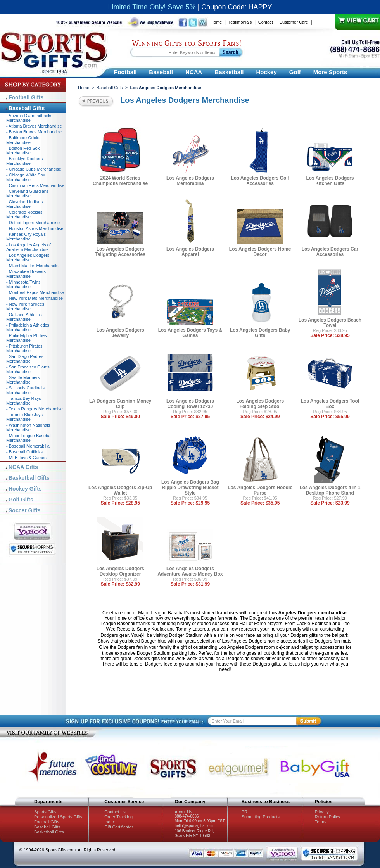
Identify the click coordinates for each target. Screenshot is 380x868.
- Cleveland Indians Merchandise (24, 204)
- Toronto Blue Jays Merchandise (24, 417)
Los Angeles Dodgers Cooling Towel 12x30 (190, 404)
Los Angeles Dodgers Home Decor (260, 252)
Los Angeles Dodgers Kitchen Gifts (330, 181)
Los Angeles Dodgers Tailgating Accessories (120, 252)
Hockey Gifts (25, 489)
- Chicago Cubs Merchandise (34, 169)
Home (216, 22)
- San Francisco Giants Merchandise (28, 369)
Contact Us (115, 812)
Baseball (161, 72)
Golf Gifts (21, 500)
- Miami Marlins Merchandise (34, 266)
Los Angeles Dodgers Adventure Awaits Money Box (190, 571)
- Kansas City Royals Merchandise (26, 237)
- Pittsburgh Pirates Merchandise (24, 348)
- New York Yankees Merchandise (25, 306)
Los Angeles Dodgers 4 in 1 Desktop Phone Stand (330, 490)
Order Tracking (118, 817)
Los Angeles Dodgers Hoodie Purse (260, 490)
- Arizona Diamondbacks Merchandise (29, 118)
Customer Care (294, 22)
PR (244, 812)
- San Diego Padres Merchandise (25, 359)
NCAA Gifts (23, 467)
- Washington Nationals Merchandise (28, 427)
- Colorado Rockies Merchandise (24, 214)
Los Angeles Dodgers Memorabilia (190, 181)
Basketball (229, 72)
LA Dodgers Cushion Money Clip (120, 404)
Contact (266, 22)
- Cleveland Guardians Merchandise (27, 194)
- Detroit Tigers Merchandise (33, 223)
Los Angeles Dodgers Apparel (190, 252)
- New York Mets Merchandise (35, 298)
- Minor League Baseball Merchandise (29, 438)
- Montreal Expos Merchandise (35, 292)
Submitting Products (261, 817)
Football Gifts (26, 97)
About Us (183, 812)
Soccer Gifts (24, 510)
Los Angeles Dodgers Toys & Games (190, 333)
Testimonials (240, 22)
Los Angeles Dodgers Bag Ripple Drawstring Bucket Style (190, 488)
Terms (321, 822)
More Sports (330, 72)
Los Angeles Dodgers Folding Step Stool (260, 404)
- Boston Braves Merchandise (34, 132)
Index (110, 822)
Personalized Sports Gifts (58, 817)
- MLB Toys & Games (26, 458)
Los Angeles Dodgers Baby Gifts (260, 333)
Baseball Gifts (110, 88)
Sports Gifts (45, 812)
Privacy (322, 812)
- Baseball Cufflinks (24, 452)
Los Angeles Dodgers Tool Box (330, 404)
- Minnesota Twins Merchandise (23, 284)
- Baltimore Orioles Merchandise (24, 140)
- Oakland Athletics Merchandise (24, 317)
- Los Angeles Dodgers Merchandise (28, 258)
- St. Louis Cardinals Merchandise (25, 390)
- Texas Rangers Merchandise (35, 409)
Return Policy (327, 817)
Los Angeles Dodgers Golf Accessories (260, 181)
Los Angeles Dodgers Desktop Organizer (120, 571)
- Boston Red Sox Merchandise (23, 150)
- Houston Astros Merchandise (35, 228)
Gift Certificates (119, 827)
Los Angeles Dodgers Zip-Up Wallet (120, 490)
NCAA (194, 72)
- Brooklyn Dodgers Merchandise (24, 161)
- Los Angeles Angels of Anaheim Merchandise (28, 247)
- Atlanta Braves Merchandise (34, 126)
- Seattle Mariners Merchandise (23, 380)
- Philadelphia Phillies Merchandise (27, 338)
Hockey (266, 72)
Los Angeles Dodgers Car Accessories (330, 252)
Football (125, 72)
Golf (295, 72)
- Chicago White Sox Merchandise (26, 177)
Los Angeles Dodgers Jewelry (120, 333)
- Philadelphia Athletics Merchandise (28, 327)
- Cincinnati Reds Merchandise (35, 185)
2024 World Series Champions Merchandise (120, 181)
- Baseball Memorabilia (28, 446)
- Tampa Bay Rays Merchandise (24, 401)
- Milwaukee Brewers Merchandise (26, 274)
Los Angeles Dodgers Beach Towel (330, 323)
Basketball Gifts (29, 478)
